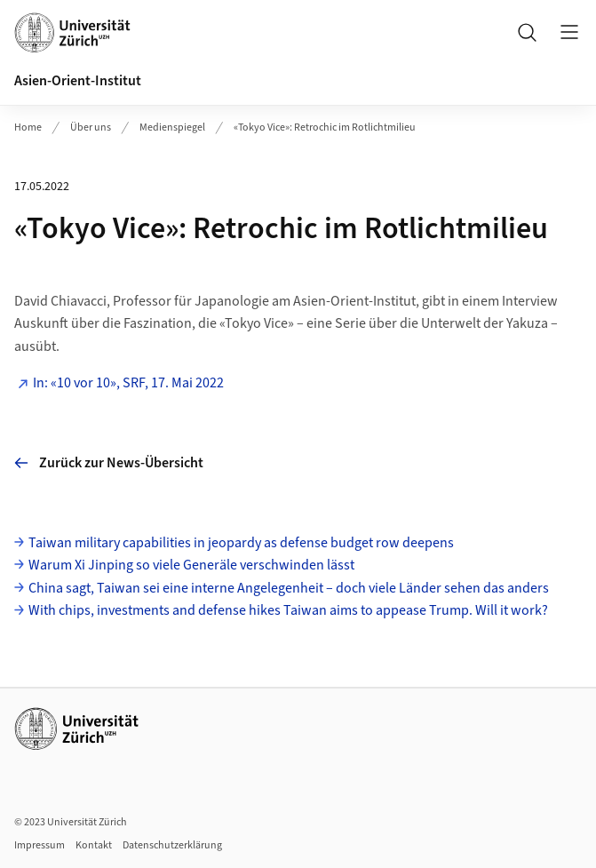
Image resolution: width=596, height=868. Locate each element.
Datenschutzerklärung (172, 845)
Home (28, 127)
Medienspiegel (172, 127)
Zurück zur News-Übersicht (109, 463)
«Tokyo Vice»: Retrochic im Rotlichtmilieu (325, 127)
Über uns (91, 127)
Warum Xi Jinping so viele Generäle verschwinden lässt (191, 565)
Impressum (40, 845)
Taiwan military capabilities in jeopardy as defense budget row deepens (241, 543)
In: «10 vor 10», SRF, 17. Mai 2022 (128, 383)
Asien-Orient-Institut (78, 81)
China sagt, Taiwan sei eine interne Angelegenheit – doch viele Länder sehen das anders (289, 588)
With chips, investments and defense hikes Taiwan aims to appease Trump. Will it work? (288, 610)
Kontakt (94, 845)
